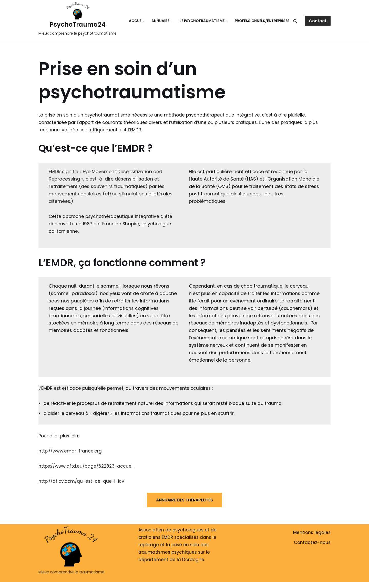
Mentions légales (312, 532)
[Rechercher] (295, 21)
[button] (172, 21)
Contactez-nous (312, 542)
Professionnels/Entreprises (262, 21)
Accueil (137, 21)
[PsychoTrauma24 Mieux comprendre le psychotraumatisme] (78, 20)
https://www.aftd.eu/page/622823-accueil (86, 466)
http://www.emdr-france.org (70, 451)
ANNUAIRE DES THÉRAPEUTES (184, 500)
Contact (318, 21)
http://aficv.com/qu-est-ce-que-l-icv (81, 481)
